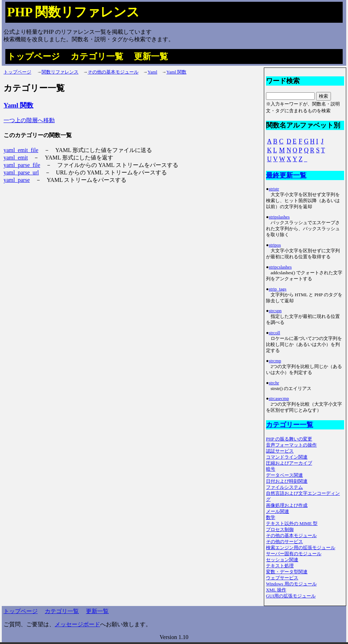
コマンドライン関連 (287, 457)
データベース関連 (284, 475)
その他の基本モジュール (113, 72)
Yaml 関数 (176, 72)
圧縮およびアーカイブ (289, 463)
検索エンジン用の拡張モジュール (301, 548)
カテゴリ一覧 (97, 56)
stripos (275, 245)
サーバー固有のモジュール (294, 554)
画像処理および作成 (287, 505)
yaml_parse (17, 180)
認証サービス (280, 451)
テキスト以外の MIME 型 (292, 524)
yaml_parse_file (22, 165)
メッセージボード (77, 624)
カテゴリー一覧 (290, 425)
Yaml (153, 72)
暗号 (271, 469)
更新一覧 (151, 56)
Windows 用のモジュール (291, 584)
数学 (271, 518)
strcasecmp (279, 399)
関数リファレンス (60, 72)
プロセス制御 (280, 530)
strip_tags (278, 289)
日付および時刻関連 (287, 481)
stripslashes (279, 217)
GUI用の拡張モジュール (291, 596)
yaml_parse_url (21, 172)
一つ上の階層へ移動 (29, 120)
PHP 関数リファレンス (73, 12)
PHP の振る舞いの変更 (289, 439)
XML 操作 (276, 590)
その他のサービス (284, 542)
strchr (274, 383)
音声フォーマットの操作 (291, 445)
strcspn (275, 311)
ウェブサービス (282, 578)
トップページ (34, 56)
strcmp (275, 361)
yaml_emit (16, 158)
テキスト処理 (280, 566)
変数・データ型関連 (287, 572)
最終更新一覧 (286, 175)
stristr (274, 189)
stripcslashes (280, 267)
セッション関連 (282, 560)
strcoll (274, 333)
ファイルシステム (284, 487)
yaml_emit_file (21, 150)
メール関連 (278, 512)
